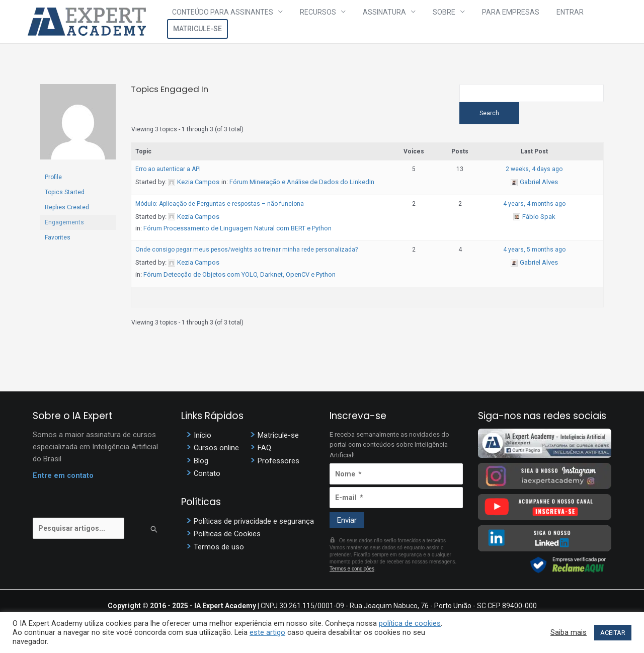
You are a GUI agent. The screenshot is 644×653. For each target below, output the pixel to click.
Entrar (534, 22)
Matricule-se (586, 22)
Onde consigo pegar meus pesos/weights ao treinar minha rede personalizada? (247, 253)
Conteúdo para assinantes (232, 22)
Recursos (318, 22)
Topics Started (65, 192)
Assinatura (376, 22)
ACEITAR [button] (613, 633)
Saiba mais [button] (569, 632)
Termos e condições (352, 572)
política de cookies (410, 623)
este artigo (267, 632)
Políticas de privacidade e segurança (254, 523)
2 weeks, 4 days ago (534, 172)
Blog (201, 463)
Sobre (426, 22)
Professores (278, 463)
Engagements (64, 222)
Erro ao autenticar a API (168, 172)
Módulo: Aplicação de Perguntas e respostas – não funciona (220, 206)
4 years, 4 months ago (534, 206)
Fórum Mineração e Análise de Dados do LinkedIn (302, 185)
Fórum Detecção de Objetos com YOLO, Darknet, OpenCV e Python (239, 277)
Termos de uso (219, 548)
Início (203, 438)
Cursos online (217, 450)
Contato (207, 475)
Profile (53, 177)
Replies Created (67, 207)
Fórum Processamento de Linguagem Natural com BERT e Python (237, 231)
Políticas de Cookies (227, 535)
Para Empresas (484, 22)
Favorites (58, 237)
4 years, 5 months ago (534, 253)
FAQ (264, 450)
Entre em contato (63, 478)
